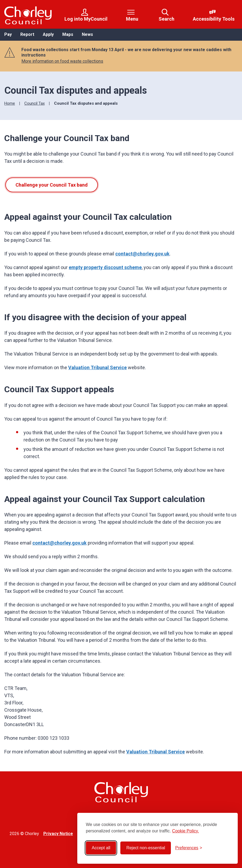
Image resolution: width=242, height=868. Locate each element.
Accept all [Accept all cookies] (101, 848)
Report (27, 34)
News (87, 34)
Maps (68, 34)
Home (10, 103)
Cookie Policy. (186, 831)
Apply (48, 34)
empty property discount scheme (105, 267)
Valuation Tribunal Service (97, 367)
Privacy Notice (58, 834)
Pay (8, 34)
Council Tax (34, 103)
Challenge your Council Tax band (52, 185)
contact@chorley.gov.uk (142, 254)
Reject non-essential (146, 848)
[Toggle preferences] (189, 848)
